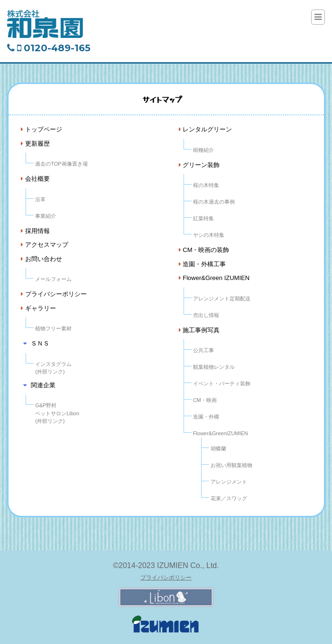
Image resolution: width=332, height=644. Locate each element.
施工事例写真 (199, 330)
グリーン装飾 (199, 165)
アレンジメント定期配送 (222, 299)
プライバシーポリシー (54, 294)
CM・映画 (205, 400)
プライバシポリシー (166, 578)
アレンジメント (229, 482)
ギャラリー (38, 308)
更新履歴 (35, 144)
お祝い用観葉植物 (231, 465)
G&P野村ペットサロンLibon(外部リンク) (57, 413)
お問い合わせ (41, 259)
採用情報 (35, 231)
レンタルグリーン (206, 129)
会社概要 (35, 179)
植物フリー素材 (53, 328)
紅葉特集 (203, 218)
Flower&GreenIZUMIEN (221, 433)
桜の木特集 (206, 185)
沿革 (40, 199)
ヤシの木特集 (209, 235)
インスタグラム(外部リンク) (53, 368)
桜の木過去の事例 (214, 202)
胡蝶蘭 (218, 448)
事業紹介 (46, 216)
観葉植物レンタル (214, 367)
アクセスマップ (45, 245)
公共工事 (203, 350)
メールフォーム (53, 279)
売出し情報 (206, 315)
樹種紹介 (203, 150)
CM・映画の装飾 (204, 250)
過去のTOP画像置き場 (61, 164)
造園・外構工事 (203, 264)
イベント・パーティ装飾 (222, 383)
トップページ (41, 129)
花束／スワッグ (229, 498)
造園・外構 (206, 417)
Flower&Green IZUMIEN (214, 278)
